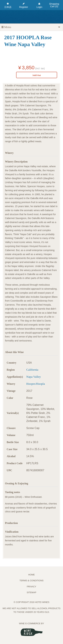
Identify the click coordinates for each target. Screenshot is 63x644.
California (32, 370)
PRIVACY (31, 587)
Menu (6, 27)
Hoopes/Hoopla (36, 384)
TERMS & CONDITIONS (32, 581)
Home (32, 575)
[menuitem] (8, 5)
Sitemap (32, 592)
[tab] (32, 27)
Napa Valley (34, 377)
